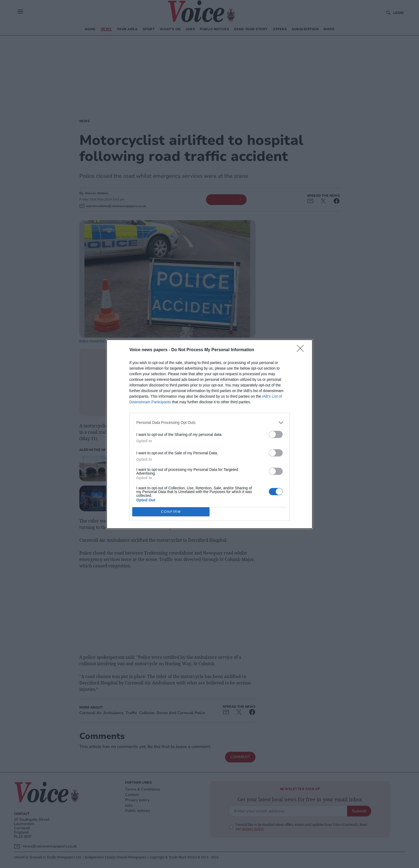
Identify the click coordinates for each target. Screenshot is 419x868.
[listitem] (210, 422)
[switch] (276, 434)
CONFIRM (171, 511)
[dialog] (210, 434)
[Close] (302, 350)
